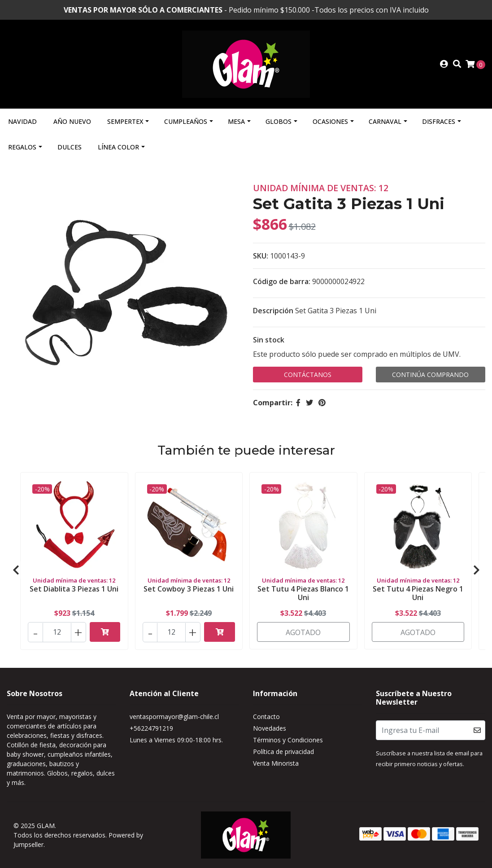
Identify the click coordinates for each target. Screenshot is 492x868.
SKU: (261, 256)
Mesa (236, 121)
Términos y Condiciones (288, 740)
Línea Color (118, 147)
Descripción (273, 311)
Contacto (266, 717)
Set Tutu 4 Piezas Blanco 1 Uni (303, 593)
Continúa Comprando (430, 375)
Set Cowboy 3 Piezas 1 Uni (189, 589)
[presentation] (16, 570)
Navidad (22, 121)
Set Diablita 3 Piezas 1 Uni (74, 589)
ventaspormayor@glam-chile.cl (174, 717)
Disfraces (439, 121)
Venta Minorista (276, 763)
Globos (279, 121)
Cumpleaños (186, 121)
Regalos (22, 147)
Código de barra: (282, 281)
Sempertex (125, 121)
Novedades (270, 728)
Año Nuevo (72, 121)
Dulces (70, 147)
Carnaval (385, 121)
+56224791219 (151, 728)
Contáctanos (308, 375)
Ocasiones (330, 121)
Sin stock (269, 340)
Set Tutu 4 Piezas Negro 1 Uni (418, 593)
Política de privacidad (283, 752)
